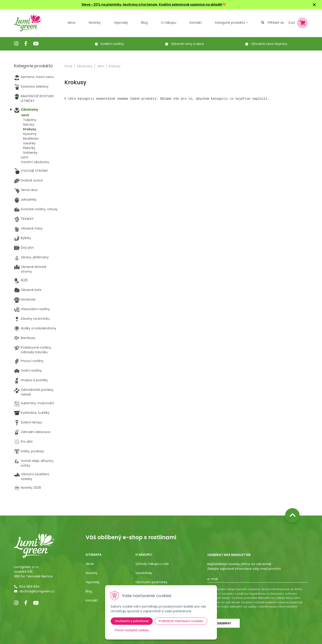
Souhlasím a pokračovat (132, 621)
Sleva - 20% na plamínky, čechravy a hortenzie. (120, 4)
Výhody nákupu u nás (152, 564)
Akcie (90, 564)
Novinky (95, 23)
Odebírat (223, 623)
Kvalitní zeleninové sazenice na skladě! (191, 4)
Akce (72, 23)
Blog (89, 591)
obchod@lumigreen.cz (37, 591)
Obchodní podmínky (151, 582)
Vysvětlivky (144, 573)
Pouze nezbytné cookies (132, 630)
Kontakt (92, 600)
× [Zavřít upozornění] (314, 5)
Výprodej (121, 23)
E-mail (213, 579)
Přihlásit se (276, 23)
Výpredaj (92, 582)
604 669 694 (29, 587)
